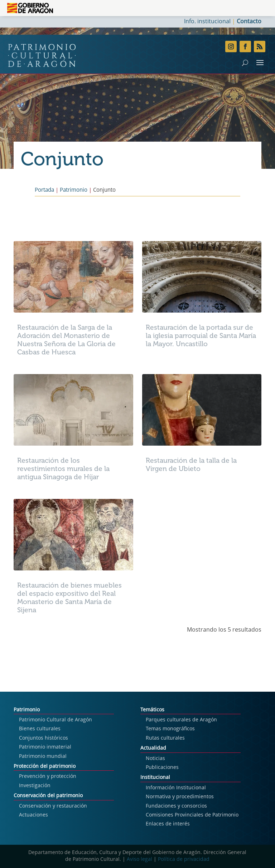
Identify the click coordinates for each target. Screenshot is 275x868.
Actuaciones (33, 815)
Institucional (155, 778)
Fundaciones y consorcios (176, 806)
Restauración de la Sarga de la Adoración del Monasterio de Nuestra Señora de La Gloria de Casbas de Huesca (66, 340)
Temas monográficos (170, 729)
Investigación (35, 786)
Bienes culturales (40, 729)
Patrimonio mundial (43, 756)
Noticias (155, 759)
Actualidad (153, 748)
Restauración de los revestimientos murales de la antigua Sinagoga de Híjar (63, 469)
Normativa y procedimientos (180, 797)
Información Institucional (176, 788)
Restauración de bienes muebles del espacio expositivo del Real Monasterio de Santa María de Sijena (69, 598)
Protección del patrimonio (45, 766)
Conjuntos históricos (44, 738)
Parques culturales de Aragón (181, 720)
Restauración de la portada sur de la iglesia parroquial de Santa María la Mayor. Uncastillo (201, 336)
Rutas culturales (165, 738)
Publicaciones (162, 768)
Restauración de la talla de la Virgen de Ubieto (191, 465)
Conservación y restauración (53, 806)
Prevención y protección (48, 776)
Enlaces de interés (168, 824)
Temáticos (152, 710)
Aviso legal (139, 859)
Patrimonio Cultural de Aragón (56, 720)
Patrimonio (74, 190)
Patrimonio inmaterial (45, 747)
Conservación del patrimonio (48, 796)
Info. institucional (207, 22)
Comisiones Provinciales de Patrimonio (192, 815)
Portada (44, 190)
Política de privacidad (184, 859)
